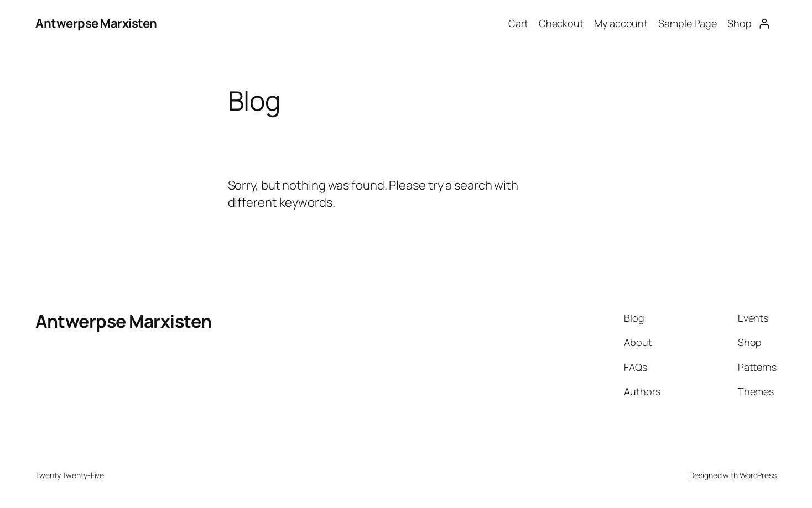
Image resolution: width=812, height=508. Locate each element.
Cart (518, 23)
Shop (740, 23)
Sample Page (688, 23)
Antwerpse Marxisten (96, 23)
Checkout (561, 23)
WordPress (758, 475)
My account (621, 23)
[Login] (764, 23)
